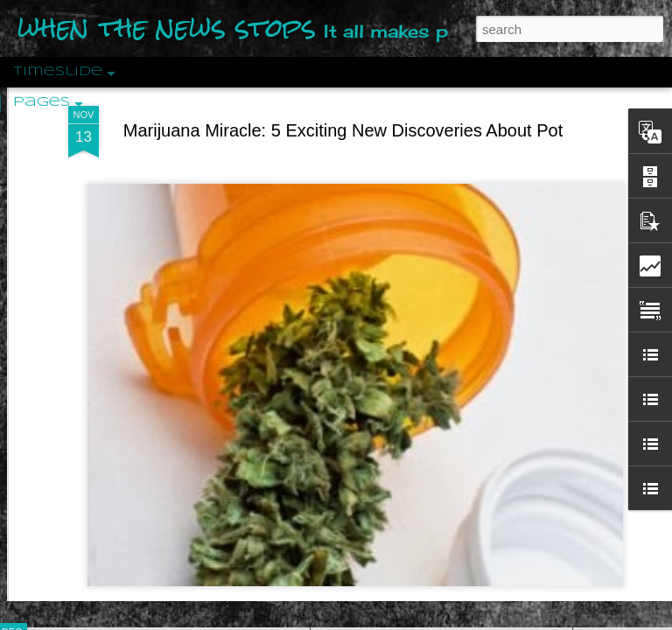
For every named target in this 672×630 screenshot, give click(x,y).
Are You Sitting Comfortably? (425, 448)
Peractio (74, 406)
